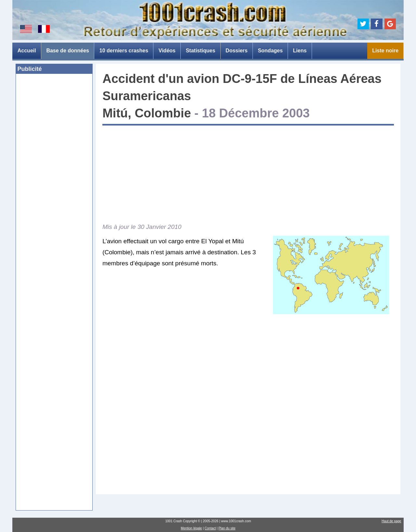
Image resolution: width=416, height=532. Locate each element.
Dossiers (237, 51)
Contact (210, 528)
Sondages (270, 51)
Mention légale (191, 528)
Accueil (27, 51)
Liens (300, 51)
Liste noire (385, 51)
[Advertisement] (54, 179)
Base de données (68, 51)
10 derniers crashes (124, 51)
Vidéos (167, 51)
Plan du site (227, 528)
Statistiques (201, 51)
